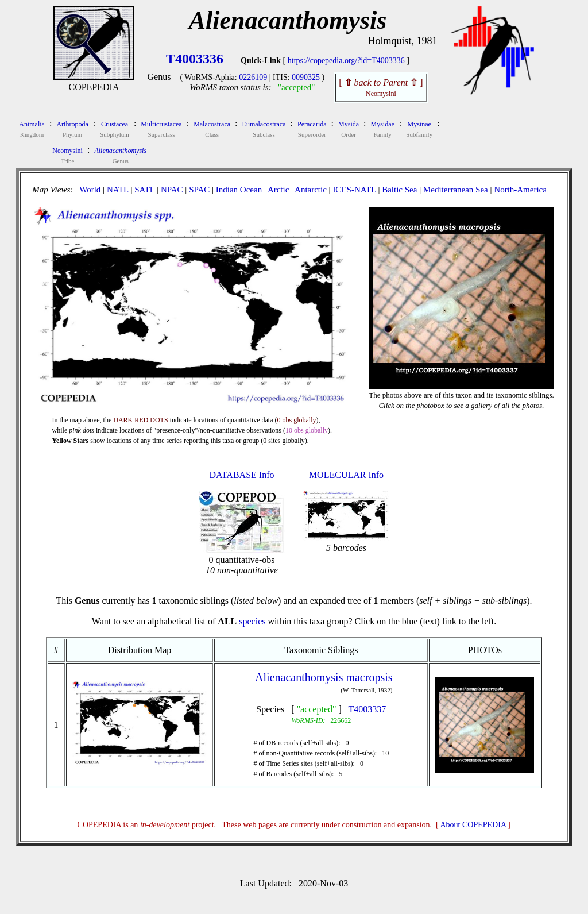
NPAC (172, 190)
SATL (144, 190)
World (90, 190)
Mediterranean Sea (456, 190)
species (252, 621)
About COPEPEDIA (473, 825)
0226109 (253, 77)
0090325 (306, 77)
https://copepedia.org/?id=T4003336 (346, 61)
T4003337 (367, 709)
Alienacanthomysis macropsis (324, 677)
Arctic (278, 190)
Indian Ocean (239, 190)
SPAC (199, 190)
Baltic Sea (399, 190)
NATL (118, 190)
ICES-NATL (354, 190)
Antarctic (311, 190)
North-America (520, 190)
